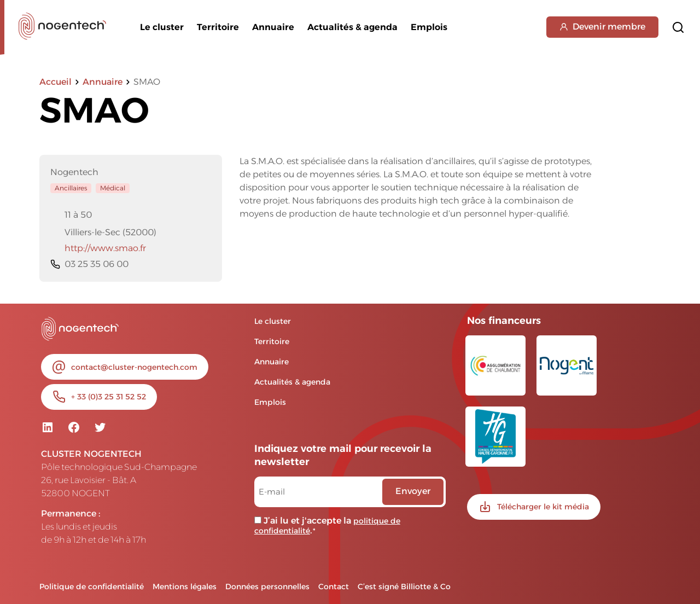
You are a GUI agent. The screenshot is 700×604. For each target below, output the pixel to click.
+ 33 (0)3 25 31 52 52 (109, 397)
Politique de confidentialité (92, 586)
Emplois (429, 27)
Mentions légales (185, 586)
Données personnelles (267, 586)
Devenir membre (602, 27)
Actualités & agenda (352, 27)
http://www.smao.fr (98, 248)
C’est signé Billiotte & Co (404, 586)
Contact (334, 586)
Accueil (56, 82)
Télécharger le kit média (543, 507)
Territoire (218, 27)
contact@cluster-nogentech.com (134, 367)
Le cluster (162, 27)
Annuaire (273, 27)
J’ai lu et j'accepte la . (327, 525)
